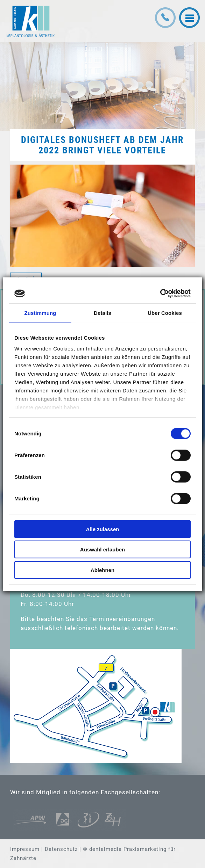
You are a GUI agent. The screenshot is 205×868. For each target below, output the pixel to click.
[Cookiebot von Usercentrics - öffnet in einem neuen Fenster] (160, 294)
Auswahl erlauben (102, 549)
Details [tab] (102, 313)
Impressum (25, 849)
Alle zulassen (102, 529)
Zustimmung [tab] (40, 313)
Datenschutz (61, 849)
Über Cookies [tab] (165, 313)
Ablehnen (102, 570)
